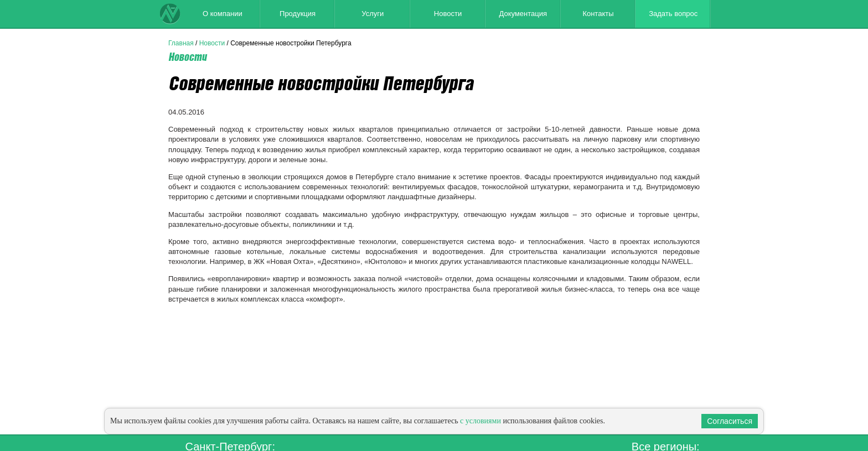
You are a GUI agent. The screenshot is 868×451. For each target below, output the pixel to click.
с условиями (480, 421)
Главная (181, 43)
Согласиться (730, 421)
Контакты (598, 14)
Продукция (298, 14)
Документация (523, 14)
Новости (448, 14)
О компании (223, 14)
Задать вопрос (673, 14)
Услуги (373, 14)
